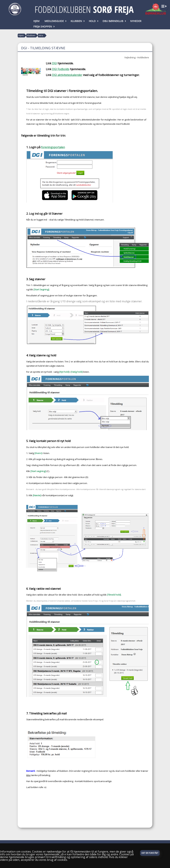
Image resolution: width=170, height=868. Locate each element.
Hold (93, 21)
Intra (41, 35)
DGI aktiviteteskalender (67, 75)
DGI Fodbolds (61, 69)
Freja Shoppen (43, 27)
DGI (54, 63)
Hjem (36, 21)
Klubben (77, 21)
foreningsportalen (53, 147)
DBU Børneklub (114, 21)
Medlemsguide (55, 21)
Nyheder (136, 21)
